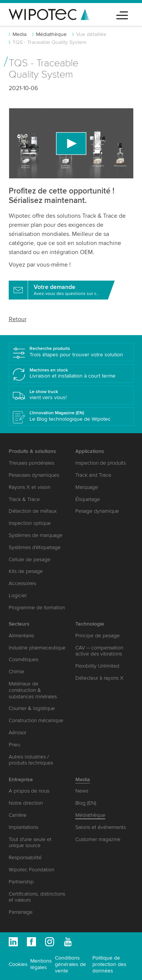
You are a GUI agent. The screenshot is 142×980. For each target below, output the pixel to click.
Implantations (23, 827)
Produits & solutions (32, 451)
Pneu (14, 745)
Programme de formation (37, 608)
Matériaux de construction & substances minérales (33, 690)
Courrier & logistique (32, 708)
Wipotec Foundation (31, 870)
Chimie (16, 672)
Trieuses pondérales (31, 463)
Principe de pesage (98, 636)
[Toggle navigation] (122, 14)
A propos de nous (29, 791)
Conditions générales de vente (70, 964)
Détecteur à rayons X (99, 678)
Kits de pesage (26, 571)
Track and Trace (93, 475)
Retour (18, 319)
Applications (90, 451)
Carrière (18, 815)
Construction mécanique (36, 720)
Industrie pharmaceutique (37, 648)
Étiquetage (88, 499)
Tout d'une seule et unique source (30, 843)
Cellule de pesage (30, 559)
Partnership (21, 882)
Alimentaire (21, 636)
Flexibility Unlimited (97, 666)
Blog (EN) (86, 803)
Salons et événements (101, 827)
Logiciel (18, 595)
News (82, 791)
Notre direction (26, 803)
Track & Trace (24, 499)
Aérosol (17, 733)
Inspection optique (30, 523)
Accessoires (22, 583)
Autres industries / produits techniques (31, 760)
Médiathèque (51, 34)
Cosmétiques (23, 659)
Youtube (68, 942)
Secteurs (19, 624)
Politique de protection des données (109, 964)
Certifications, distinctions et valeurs (37, 897)
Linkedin (13, 942)
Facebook (31, 942)
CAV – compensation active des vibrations (99, 651)
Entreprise (21, 779)
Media (20, 34)
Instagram (50, 942)
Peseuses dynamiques (34, 475)
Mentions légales (41, 964)
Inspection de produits (101, 463)
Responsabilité (25, 857)
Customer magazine (98, 839)
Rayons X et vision (30, 487)
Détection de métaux (33, 511)
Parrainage (21, 912)
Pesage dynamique (97, 511)
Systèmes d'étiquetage (35, 547)
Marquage (87, 487)
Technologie (90, 624)
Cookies (18, 964)
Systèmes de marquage (36, 535)
